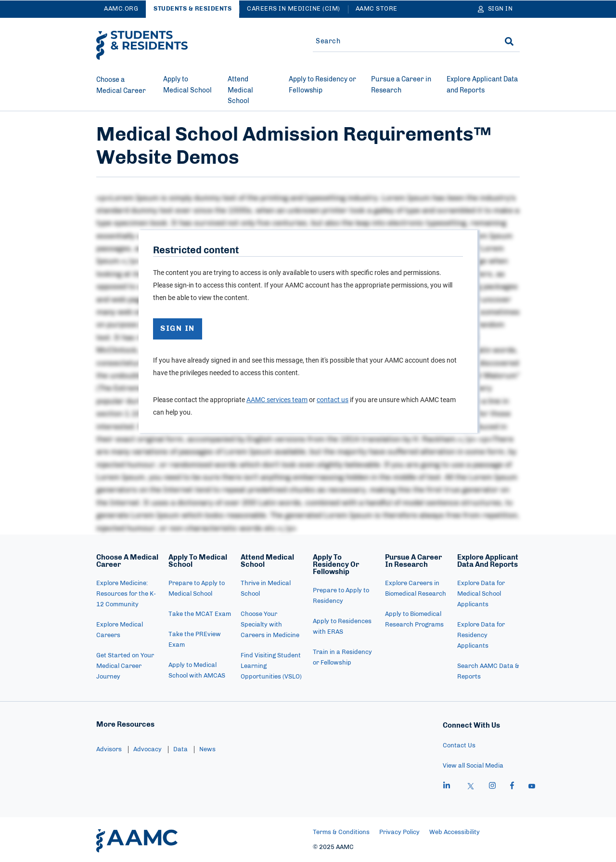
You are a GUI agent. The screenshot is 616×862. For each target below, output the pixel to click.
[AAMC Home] (137, 841)
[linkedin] (447, 787)
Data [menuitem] (180, 750)
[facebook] (512, 787)
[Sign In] (495, 9)
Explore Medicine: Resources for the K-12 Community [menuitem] (126, 594)
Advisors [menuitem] (109, 750)
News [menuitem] (207, 750)
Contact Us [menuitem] (459, 746)
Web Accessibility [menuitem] (455, 832)
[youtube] (532, 787)
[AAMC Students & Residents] (142, 45)
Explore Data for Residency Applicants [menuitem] (481, 635)
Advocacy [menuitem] (148, 750)
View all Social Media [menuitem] (473, 766)
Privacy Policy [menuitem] (399, 832)
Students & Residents (192, 9)
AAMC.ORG (121, 9)
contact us (333, 400)
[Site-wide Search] (401, 41)
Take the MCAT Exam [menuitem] (200, 614)
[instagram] (492, 787)
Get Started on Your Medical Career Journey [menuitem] (125, 666)
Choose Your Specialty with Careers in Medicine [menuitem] (270, 625)
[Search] (509, 41)
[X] (471, 787)
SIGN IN (178, 329)
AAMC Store (377, 9)
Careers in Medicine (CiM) (294, 9)
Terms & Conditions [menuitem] (341, 832)
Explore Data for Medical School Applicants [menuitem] (481, 594)
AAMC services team (277, 400)
